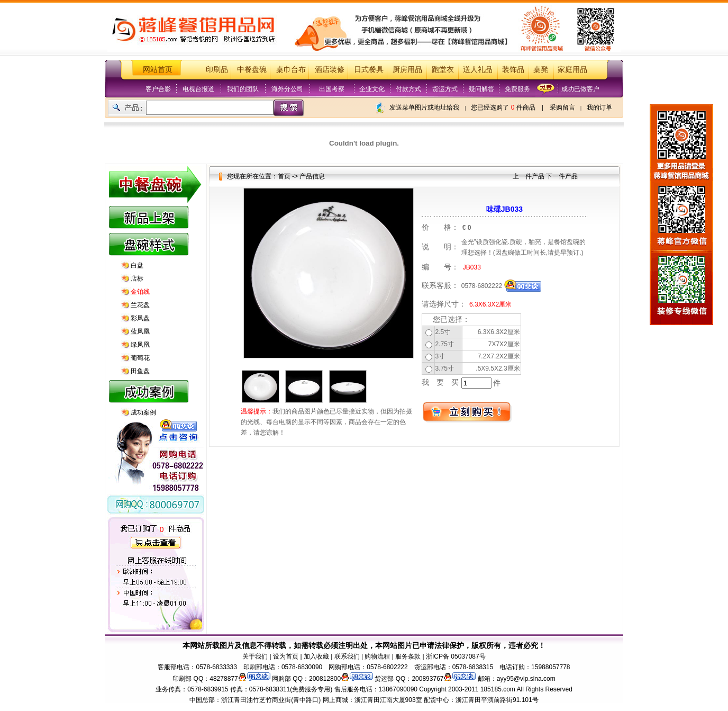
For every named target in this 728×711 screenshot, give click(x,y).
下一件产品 (562, 176)
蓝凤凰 (140, 331)
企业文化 (372, 89)
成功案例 (143, 412)
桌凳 (541, 70)
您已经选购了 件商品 (503, 107)
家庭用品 (572, 70)
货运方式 (445, 89)
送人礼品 (478, 70)
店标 (137, 278)
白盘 (137, 265)
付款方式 (408, 89)
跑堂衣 (443, 70)
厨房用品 (407, 70)
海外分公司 (287, 89)
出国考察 (332, 89)
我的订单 (599, 107)
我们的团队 (243, 89)
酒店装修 (330, 70)
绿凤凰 (140, 345)
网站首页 (158, 70)
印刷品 (217, 70)
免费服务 (517, 89)
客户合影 (158, 89)
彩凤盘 (140, 318)
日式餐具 (369, 70)
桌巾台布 (291, 70)
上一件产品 (529, 176)
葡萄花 (140, 358)
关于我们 (255, 656)
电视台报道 (198, 89)
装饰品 (513, 70)
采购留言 (562, 107)
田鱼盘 (140, 371)
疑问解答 (481, 89)
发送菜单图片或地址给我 (424, 107)
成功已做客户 (580, 89)
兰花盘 (140, 305)
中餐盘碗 (252, 70)
